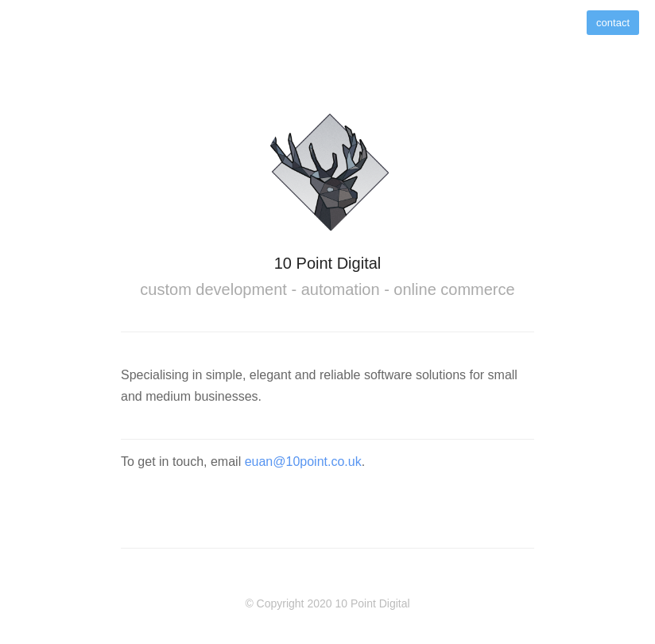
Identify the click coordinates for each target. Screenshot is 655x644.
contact (613, 23)
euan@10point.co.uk (303, 462)
